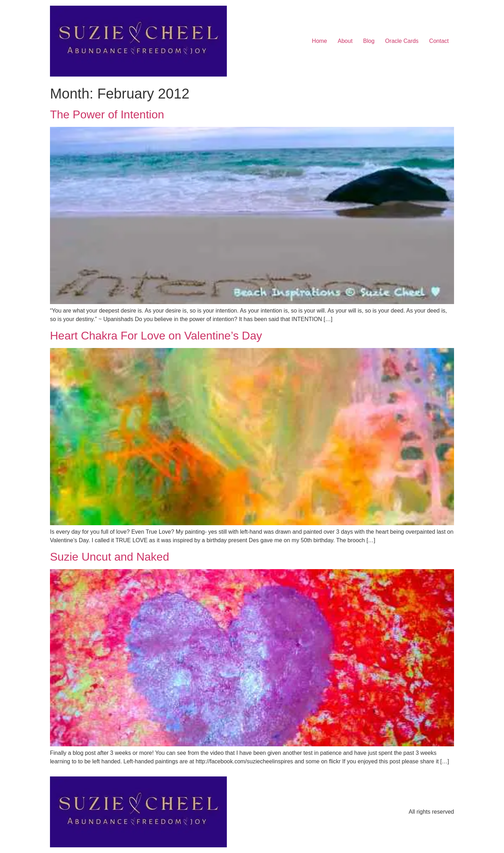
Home (320, 41)
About (345, 41)
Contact (439, 41)
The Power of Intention (107, 114)
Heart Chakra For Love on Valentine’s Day (156, 336)
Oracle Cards (402, 41)
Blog (369, 41)
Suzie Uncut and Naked (110, 557)
